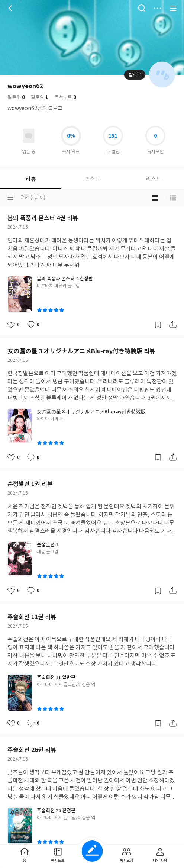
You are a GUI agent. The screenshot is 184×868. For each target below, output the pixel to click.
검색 (142, 8)
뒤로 (11, 8)
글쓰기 (92, 851)
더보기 (157, 8)
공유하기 (173, 325)
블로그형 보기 (155, 198)
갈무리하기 (158, 325)
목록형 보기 (173, 198)
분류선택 (10, 198)
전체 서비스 (173, 8)
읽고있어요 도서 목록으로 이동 (29, 136)
